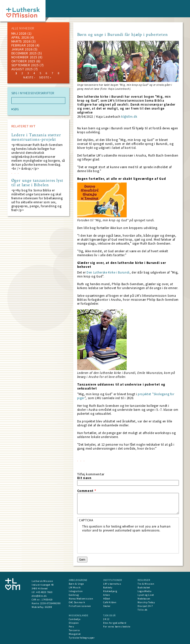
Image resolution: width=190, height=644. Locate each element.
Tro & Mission (146, 584)
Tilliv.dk (142, 610)
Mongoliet (75, 634)
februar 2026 (23, 45)
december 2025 (24, 53)
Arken (107, 595)
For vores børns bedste (117, 627)
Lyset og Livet (146, 595)
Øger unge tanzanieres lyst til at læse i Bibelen (37, 183)
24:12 (106, 619)
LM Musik (75, 587)
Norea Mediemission (81, 599)
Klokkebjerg (110, 591)
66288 (48, 607)
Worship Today (146, 602)
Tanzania (74, 630)
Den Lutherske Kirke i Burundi (108, 272)
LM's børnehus (112, 584)
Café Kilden (110, 602)
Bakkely (108, 587)
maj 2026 (19, 33)
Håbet (107, 599)
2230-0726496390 (51, 603)
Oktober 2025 (23, 61)
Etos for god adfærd (115, 623)
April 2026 (20, 37)
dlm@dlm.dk (39, 596)
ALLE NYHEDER (23, 28)
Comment (87, 491)
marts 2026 (21, 41)
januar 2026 (22, 49)
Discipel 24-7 (145, 606)
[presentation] (120, 542)
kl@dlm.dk (129, 117)
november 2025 (24, 57)
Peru (71, 627)
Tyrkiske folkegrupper (82, 638)
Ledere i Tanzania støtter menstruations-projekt (36, 137)
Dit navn (84, 478)
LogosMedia (145, 591)
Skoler (107, 606)
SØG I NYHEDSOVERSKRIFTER (33, 93)
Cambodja (75, 619)
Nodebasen (144, 599)
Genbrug (74, 595)
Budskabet (144, 587)
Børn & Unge (76, 584)
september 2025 (25, 65)
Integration (76, 591)
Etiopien (74, 623)
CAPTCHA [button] (86, 520)
